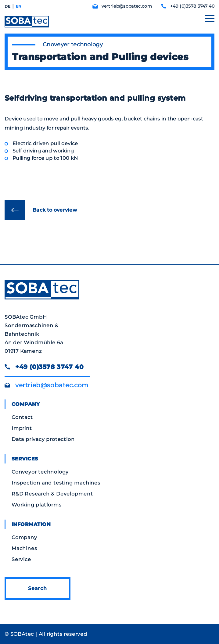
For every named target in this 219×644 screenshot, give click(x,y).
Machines (24, 548)
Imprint (22, 428)
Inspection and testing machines (56, 483)
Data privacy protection (43, 439)
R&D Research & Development (52, 494)
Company (24, 537)
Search (38, 588)
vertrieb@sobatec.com (127, 6)
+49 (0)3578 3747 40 (192, 6)
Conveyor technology (40, 472)
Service (21, 559)
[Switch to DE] (7, 6)
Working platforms (37, 505)
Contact (22, 417)
